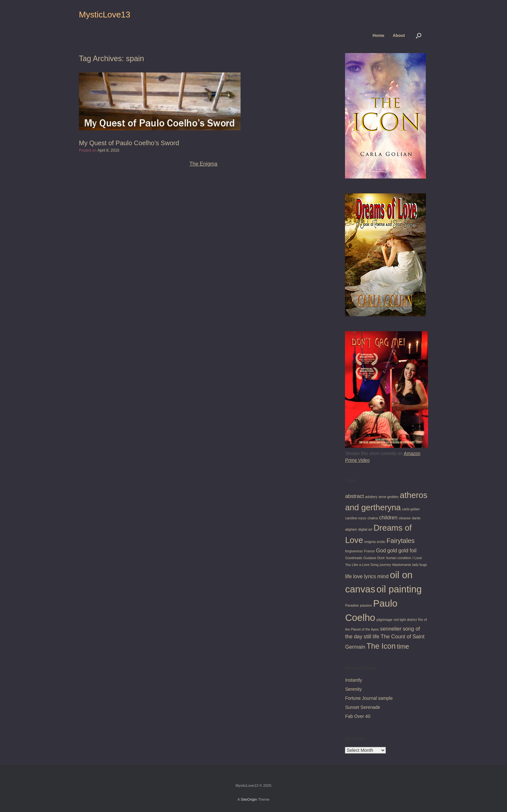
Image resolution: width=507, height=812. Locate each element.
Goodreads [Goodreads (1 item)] (354, 558)
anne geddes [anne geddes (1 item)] (389, 497)
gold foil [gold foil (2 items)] (407, 550)
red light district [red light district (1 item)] (405, 620)
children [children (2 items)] (388, 517)
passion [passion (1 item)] (366, 605)
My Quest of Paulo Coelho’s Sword (129, 143)
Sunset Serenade (362, 707)
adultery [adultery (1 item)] (371, 497)
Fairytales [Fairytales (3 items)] (401, 541)
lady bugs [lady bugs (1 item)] (420, 565)
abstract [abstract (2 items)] (354, 496)
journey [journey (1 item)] (386, 565)
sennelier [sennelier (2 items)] (391, 629)
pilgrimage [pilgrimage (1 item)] (384, 620)
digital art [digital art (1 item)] (365, 529)
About (399, 35)
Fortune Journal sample (369, 698)
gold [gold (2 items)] (392, 550)
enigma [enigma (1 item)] (370, 542)
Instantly (353, 680)
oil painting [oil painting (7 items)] (399, 589)
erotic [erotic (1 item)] (381, 542)
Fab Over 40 (358, 716)
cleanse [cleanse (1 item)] (405, 518)
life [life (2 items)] (348, 576)
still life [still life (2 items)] (372, 636)
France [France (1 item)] (369, 551)
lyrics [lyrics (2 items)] (370, 576)
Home (378, 35)
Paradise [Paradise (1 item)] (352, 605)
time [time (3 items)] (403, 646)
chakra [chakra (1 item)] (372, 518)
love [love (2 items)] (358, 576)
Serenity (353, 689)
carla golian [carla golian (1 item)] (411, 509)
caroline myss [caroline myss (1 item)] (356, 518)
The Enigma (203, 164)
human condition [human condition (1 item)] (399, 558)
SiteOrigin (249, 799)
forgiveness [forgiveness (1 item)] (354, 551)
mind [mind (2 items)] (383, 576)
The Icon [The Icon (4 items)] (381, 646)
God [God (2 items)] (381, 550)
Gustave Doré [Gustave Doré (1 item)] (374, 558)
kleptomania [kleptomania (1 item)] (401, 565)
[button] (419, 35)
